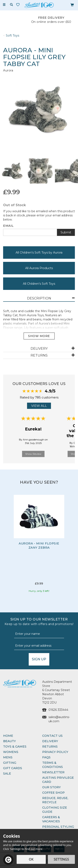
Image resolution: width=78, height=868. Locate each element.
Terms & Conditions (53, 765)
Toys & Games (15, 747)
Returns (50, 747)
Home (8, 736)
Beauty (9, 741)
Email (8, 226)
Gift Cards (13, 768)
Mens (8, 757)
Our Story (51, 787)
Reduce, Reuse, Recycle (55, 800)
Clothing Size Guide (55, 810)
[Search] (11, 5)
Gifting (10, 763)
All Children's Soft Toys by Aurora (39, 253)
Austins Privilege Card (58, 780)
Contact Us (52, 736)
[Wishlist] (19, 5)
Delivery (50, 741)
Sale (7, 774)
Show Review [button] (33, 454)
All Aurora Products (39, 268)
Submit (66, 232)
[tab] (39, 299)
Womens (11, 752)
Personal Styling (58, 827)
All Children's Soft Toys (39, 284)
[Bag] (72, 5)
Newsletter (53, 772)
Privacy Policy (55, 752)
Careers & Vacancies (51, 819)
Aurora (8, 70)
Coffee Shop (53, 793)
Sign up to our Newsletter (39, 622)
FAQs (46, 757)
